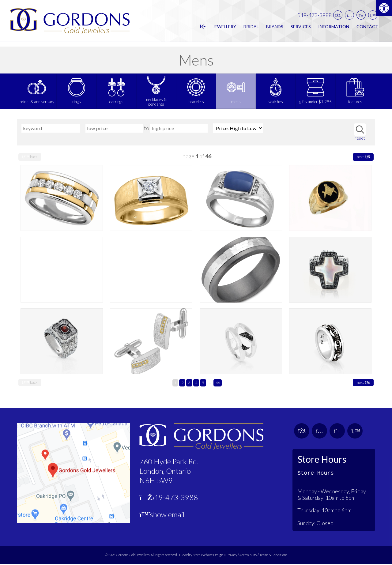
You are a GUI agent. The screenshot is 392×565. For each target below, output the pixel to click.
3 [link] (189, 384)
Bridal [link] (251, 29)
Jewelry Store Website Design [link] (202, 556)
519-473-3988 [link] (315, 17)
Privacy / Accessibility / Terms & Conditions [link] (257, 556)
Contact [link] (367, 29)
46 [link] (218, 384)
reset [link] (360, 139)
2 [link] (182, 384)
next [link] (363, 158)
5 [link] (203, 384)
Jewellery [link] (224, 29)
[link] (384, 8)
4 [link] (196, 384)
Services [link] (301, 29)
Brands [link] (275, 29)
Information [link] (334, 29)
